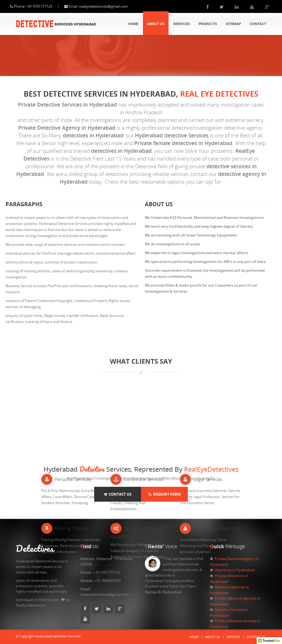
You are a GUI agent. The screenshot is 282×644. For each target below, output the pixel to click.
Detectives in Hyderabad (235, 570)
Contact (258, 24)
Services (181, 24)
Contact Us (118, 494)
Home (133, 24)
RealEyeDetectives (211, 469)
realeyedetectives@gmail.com (109, 6)
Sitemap (233, 24)
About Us (156, 24)
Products (208, 24)
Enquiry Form (164, 494)
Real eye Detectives (219, 94)
